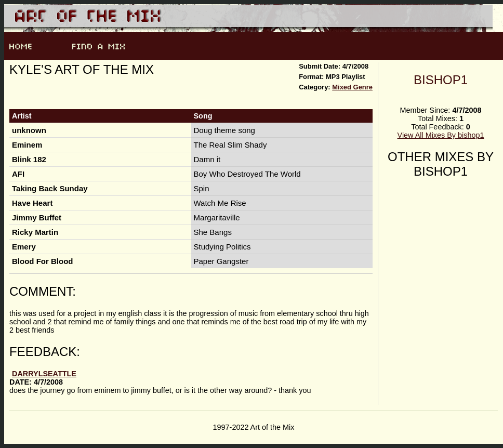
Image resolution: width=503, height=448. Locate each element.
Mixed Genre (352, 87)
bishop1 (441, 80)
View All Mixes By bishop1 (441, 135)
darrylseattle (44, 374)
